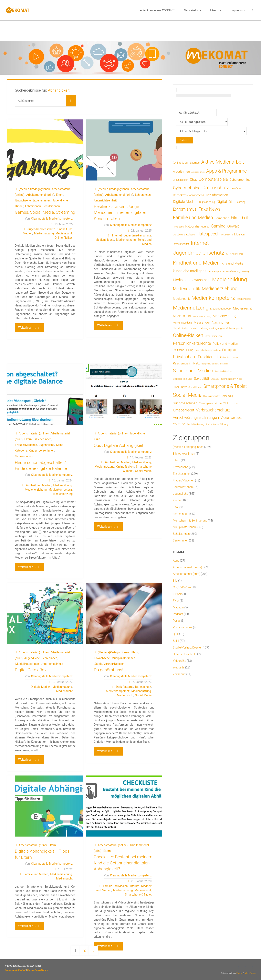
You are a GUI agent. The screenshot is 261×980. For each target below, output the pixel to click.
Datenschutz (143, 687)
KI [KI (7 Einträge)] (227, 254)
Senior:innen (181, 540)
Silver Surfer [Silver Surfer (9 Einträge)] (180, 387)
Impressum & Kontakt (15, 970)
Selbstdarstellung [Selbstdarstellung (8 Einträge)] (182, 379)
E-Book (177, 594)
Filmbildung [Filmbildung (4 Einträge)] (178, 227)
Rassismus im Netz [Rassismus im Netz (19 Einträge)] (186, 363)
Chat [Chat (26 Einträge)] (193, 180)
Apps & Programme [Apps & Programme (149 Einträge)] (227, 171)
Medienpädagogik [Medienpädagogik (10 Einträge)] (221, 309)
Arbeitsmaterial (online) (34, 433)
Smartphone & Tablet (138, 895)
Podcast (178, 614)
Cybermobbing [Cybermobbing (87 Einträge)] (187, 188)
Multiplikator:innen (27, 664)
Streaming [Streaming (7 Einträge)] (227, 396)
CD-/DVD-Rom (182, 587)
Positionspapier (183, 627)
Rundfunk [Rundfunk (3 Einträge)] (224, 364)
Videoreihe (180, 661)
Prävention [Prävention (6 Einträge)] (226, 357)
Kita (175, 507)
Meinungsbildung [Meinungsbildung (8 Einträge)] (182, 323)
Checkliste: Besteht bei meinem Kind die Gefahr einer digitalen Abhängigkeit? (123, 863)
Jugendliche (60, 200)
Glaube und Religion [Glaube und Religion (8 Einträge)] (184, 235)
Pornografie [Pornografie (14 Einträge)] (230, 350)
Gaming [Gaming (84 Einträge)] (218, 226)
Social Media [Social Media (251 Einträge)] (187, 395)
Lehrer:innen (33, 206)
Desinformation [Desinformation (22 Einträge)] (217, 195)
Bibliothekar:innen (184, 454)
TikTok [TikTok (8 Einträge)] (227, 403)
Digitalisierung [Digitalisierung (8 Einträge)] (207, 202)
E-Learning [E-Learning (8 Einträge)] (240, 202)
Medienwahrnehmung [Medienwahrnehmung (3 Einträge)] (202, 316)
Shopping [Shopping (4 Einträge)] (215, 379)
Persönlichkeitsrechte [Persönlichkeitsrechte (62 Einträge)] (192, 343)
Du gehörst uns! (108, 670)
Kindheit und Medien (38, 485)
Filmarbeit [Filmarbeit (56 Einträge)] (240, 218)
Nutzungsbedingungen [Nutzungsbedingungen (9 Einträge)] (212, 328)
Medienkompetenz (60, 490)
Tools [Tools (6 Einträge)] (235, 404)
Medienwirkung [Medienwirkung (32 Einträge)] (225, 316)
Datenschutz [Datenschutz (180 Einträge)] (216, 188)
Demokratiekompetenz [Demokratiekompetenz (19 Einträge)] (189, 195)
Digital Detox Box (31, 670)
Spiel (176, 641)
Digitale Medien (41, 687)
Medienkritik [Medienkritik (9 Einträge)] (244, 299)
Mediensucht (64, 233)
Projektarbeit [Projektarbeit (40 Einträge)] (208, 357)
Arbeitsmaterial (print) (40, 195)
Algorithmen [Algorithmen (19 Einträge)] (181, 172)
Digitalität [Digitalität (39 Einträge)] (224, 202)
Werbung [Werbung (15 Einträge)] (237, 418)
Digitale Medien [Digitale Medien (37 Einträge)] (185, 202)
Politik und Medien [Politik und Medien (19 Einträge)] (225, 344)
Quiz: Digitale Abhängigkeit (119, 445)
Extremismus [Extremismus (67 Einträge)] (185, 209)
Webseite (179, 667)
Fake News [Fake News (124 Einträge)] (209, 209)
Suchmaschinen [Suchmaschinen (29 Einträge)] (185, 403)
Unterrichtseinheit (106, 200)
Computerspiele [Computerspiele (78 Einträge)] (213, 179)
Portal (177, 621)
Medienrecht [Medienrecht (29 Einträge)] (242, 308)
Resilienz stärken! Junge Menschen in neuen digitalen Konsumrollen (121, 213)
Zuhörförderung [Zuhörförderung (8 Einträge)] (195, 424)
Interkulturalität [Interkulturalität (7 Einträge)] (181, 244)
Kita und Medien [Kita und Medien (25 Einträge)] (233, 263)
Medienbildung (105, 240)
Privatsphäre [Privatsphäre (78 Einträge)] (185, 357)
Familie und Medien (36, 874)
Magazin (178, 607)
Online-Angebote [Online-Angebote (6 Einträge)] (235, 328)
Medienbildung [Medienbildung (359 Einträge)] (229, 279)
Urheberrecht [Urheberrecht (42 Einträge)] (184, 410)
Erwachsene (23, 200)
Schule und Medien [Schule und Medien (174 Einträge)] (193, 371)
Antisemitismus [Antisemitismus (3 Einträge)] (198, 172)
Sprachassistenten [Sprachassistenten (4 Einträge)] (212, 396)
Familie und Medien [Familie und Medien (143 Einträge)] (193, 218)
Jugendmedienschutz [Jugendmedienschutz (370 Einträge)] (199, 253)
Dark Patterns (125, 687)
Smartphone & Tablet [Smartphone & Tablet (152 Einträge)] (225, 386)
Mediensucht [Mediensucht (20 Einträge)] (182, 316)
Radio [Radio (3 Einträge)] (235, 357)
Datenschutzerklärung (38, 970)
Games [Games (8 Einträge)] (205, 227)
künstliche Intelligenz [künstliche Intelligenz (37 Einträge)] (190, 271)
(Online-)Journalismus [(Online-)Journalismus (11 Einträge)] (186, 163)
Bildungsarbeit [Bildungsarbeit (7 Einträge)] (181, 180)
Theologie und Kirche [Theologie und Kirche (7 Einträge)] (210, 404)
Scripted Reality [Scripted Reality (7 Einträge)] (223, 372)
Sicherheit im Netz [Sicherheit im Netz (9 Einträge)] (232, 379)
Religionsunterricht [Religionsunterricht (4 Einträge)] (210, 364)
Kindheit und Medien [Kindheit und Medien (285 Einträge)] (196, 263)
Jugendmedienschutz (41, 229)
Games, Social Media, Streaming (45, 212)
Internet (117, 235)
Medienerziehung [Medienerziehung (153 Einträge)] (220, 289)
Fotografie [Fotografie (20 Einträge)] (192, 226)
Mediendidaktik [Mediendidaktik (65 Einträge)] (186, 289)
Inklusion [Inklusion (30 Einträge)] (238, 234)
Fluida (239, 973)
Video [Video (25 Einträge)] (225, 418)
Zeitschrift (179, 674)
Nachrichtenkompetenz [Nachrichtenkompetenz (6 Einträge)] (185, 328)
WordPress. (250, 973)
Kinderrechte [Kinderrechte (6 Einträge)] (237, 254)
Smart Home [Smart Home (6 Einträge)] (195, 387)
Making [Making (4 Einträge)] (245, 272)
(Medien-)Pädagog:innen (34, 189)
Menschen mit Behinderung (190, 521)
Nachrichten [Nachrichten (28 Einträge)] (221, 322)
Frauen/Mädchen (26, 445)
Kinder (19, 206)
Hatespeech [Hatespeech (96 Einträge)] (208, 234)
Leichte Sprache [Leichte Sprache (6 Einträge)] (216, 271)
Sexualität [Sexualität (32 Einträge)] (202, 378)
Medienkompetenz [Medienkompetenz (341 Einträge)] (213, 298)
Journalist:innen (183, 487)
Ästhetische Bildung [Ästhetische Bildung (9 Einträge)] (217, 424)
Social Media (143, 471)
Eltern (60, 195)
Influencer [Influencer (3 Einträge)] (226, 235)
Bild (175, 581)
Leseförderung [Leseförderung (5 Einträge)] (233, 272)
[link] (253, 10)
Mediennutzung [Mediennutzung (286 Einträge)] (191, 308)
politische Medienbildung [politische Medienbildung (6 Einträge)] (208, 350)
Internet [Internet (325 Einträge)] (200, 243)
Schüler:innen (51, 206)
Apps (176, 561)
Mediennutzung (44, 233)
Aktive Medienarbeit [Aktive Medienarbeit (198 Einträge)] (223, 162)
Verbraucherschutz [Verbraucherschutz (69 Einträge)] (213, 410)
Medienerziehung (36, 490)
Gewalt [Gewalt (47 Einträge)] (233, 226)
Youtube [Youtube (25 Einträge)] (179, 424)
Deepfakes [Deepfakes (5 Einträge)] (236, 189)
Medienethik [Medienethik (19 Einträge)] (181, 299)
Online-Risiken (64, 238)
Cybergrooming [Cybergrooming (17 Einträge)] (240, 180)
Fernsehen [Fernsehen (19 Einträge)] (222, 218)
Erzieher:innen (42, 200)
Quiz (97, 439)
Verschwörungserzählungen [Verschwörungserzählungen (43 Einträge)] (196, 418)
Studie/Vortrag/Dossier (109, 664)
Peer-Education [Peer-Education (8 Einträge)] (213, 336)
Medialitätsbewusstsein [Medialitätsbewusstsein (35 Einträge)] (192, 280)
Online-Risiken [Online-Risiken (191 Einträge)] (188, 335)
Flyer (176, 601)
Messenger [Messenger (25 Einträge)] (202, 322)
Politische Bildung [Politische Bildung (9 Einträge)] (183, 350)
